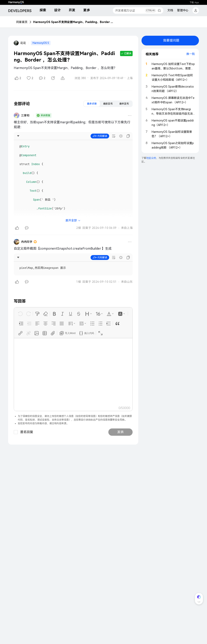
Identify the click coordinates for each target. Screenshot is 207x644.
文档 (170, 10)
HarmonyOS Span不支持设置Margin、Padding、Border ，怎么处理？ (74, 22)
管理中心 (183, 10)
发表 (120, 432)
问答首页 (22, 22)
